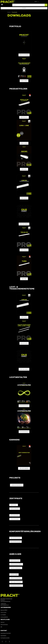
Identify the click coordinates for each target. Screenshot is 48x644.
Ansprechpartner (3, 636)
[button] (24, 8)
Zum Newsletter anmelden (5, 638)
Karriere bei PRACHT (4, 610)
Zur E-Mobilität (3, 615)
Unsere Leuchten (3, 612)
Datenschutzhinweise (4, 625)
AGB (1, 627)
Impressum (3, 622)
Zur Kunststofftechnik (4, 617)
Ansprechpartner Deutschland (6, 633)
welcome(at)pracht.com (5, 605)
